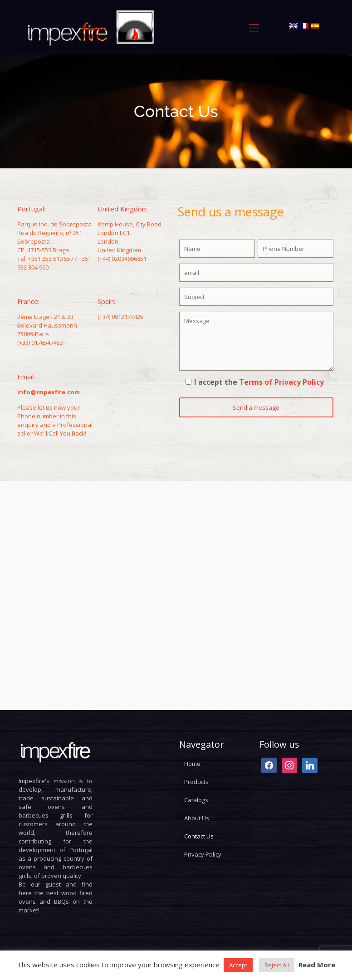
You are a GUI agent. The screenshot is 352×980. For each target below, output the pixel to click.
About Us (197, 818)
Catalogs (196, 800)
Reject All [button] (277, 965)
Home (192, 764)
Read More (317, 965)
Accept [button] (238, 965)
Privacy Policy (203, 854)
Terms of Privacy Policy (281, 382)
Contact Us (199, 836)
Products (196, 782)
